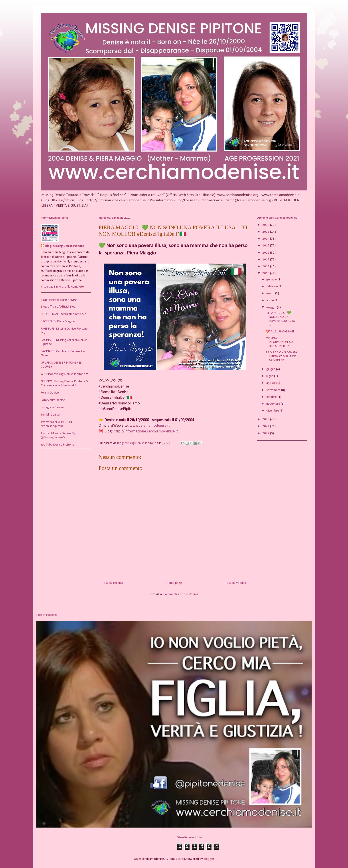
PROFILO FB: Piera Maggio (58, 321)
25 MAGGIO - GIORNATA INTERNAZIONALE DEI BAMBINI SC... (281, 357)
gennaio (272, 280)
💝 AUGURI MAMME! (280, 332)
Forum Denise (50, 393)
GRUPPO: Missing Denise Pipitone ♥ (64, 374)
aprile (270, 301)
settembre (274, 390)
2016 (266, 253)
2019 (266, 273)
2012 (266, 225)
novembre (274, 404)
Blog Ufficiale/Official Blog (58, 307)
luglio (270, 376)
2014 (266, 239)
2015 (266, 246)
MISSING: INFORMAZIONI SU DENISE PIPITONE (279, 342)
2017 (266, 260)
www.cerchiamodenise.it (150, 426)
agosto (271, 383)
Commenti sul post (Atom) (181, 594)
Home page (174, 583)
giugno (271, 369)
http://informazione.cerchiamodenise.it (146, 431)
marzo (271, 293)
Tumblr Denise (50, 415)
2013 (266, 232)
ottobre (272, 397)
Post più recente (113, 583)
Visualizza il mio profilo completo (62, 287)
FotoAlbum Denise (53, 400)
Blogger (209, 859)
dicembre (273, 411)
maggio (272, 307)
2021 (266, 426)
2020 (266, 419)
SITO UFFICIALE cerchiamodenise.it (63, 314)
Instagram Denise (52, 407)
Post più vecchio (235, 583)
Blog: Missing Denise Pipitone (65, 246)
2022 (266, 433)
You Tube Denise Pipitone (57, 445)
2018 (266, 267)
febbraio (272, 287)
